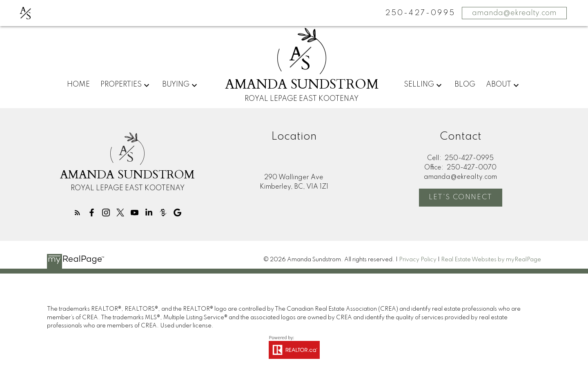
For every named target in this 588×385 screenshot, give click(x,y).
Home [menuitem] (78, 85)
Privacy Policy (418, 260)
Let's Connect (461, 198)
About (499, 85)
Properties (121, 85)
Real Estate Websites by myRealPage (491, 260)
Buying (176, 85)
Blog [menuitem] (465, 85)
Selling (419, 85)
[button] (77, 213)
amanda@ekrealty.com (514, 13)
